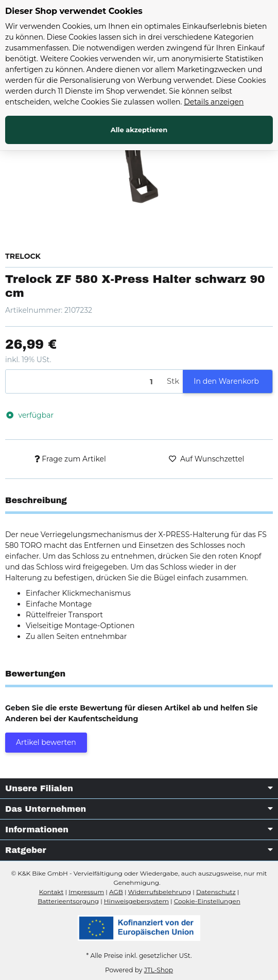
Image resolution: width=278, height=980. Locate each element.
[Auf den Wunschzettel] (206, 459)
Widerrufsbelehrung (160, 892)
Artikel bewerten (46, 742)
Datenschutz (216, 892)
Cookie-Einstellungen (207, 901)
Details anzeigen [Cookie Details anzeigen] (214, 102)
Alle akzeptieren (139, 130)
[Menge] (84, 381)
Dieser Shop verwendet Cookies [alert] (74, 11)
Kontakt (51, 892)
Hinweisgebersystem (136, 901)
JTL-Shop (159, 970)
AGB (116, 892)
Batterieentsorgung (68, 901)
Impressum (86, 892)
